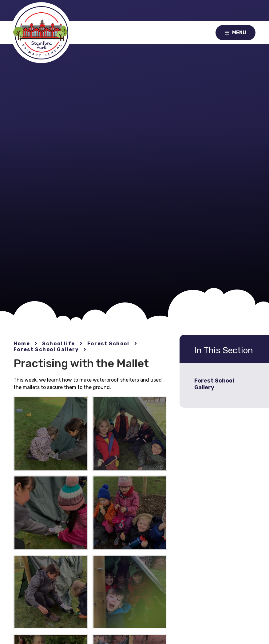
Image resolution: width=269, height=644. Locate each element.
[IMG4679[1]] (51, 513)
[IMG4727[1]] (130, 433)
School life (59, 344)
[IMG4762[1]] (130, 592)
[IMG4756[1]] (51, 433)
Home (22, 344)
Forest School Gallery (46, 349)
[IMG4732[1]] (130, 513)
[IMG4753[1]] (51, 592)
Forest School (108, 344)
